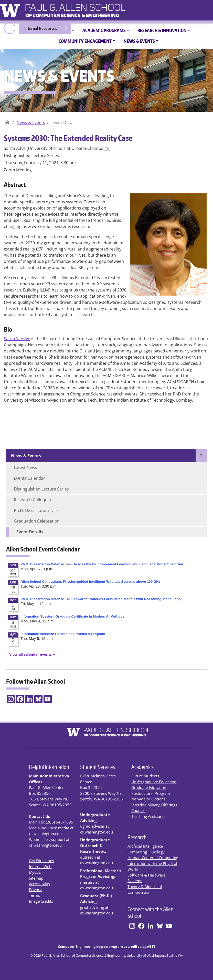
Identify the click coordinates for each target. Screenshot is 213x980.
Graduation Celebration (37, 521)
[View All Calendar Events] (31, 654)
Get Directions (41, 861)
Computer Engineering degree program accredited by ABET (107, 946)
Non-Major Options (148, 799)
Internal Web (40, 867)
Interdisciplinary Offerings (154, 805)
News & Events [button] (139, 41)
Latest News (25, 467)
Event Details (30, 532)
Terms (34, 895)
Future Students (145, 776)
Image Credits (41, 901)
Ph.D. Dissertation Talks (37, 510)
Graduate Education (149, 787)
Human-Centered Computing (153, 858)
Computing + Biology (146, 852)
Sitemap (36, 878)
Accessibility (40, 884)
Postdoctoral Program (151, 793)
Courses (138, 810)
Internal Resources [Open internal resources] (46, 30)
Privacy (35, 890)
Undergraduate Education (154, 782)
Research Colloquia (32, 500)
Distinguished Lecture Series (41, 489)
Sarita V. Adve (17, 339)
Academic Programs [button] (104, 30)
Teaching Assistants (148, 816)
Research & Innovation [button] (162, 30)
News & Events (31, 122)
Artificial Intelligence (145, 846)
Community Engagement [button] (85, 41)
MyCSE (35, 872)
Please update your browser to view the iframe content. (106, 606)
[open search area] (10, 28)
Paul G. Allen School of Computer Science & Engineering (7, 121)
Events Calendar (29, 478)
